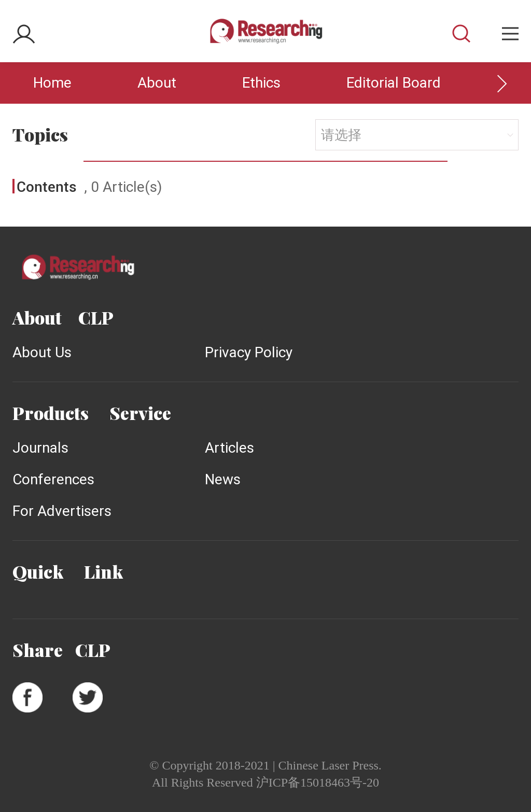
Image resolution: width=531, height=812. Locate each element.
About (157, 83)
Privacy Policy (249, 352)
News (223, 479)
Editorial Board (394, 83)
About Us (42, 352)
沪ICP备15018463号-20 (318, 782)
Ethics (261, 83)
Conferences (53, 479)
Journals (40, 448)
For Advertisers (62, 511)
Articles (229, 448)
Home (52, 83)
